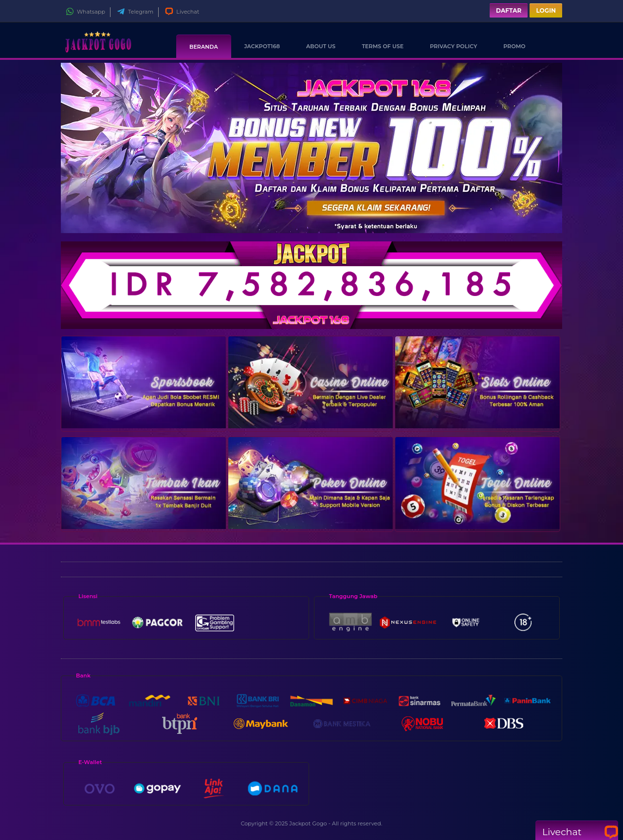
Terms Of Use (383, 46)
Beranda (204, 47)
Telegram (135, 12)
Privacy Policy (453, 46)
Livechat (182, 12)
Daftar (509, 10)
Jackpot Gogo (308, 823)
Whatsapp (85, 12)
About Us (321, 46)
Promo (514, 46)
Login (546, 10)
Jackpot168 (262, 46)
